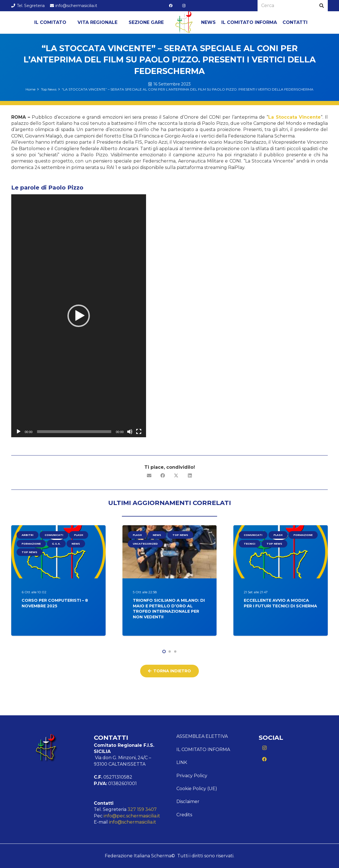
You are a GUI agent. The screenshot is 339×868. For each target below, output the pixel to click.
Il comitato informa (203, 749)
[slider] (74, 432)
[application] (79, 316)
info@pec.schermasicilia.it (132, 816)
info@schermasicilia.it (133, 822)
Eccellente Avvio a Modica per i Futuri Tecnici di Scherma (280, 603)
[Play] (19, 432)
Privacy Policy (192, 776)
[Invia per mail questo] (149, 475)
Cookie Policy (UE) (197, 789)
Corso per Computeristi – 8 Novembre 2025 (55, 603)
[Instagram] (184, 6)
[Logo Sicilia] (184, 22)
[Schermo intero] (139, 432)
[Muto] (130, 432)
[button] (79, 316)
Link (182, 762)
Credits (184, 815)
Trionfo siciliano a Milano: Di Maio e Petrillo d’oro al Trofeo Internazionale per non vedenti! (169, 609)
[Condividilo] (163, 475)
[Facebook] (171, 6)
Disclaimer (188, 802)
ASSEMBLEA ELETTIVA (202, 736)
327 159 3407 (142, 809)
